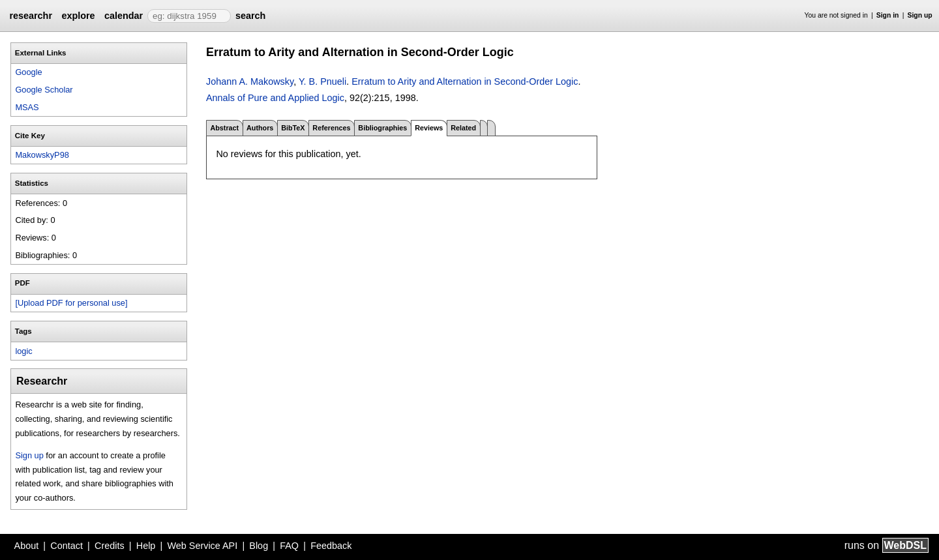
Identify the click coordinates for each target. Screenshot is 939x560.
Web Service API (202, 546)
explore (78, 16)
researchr (31, 16)
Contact (67, 546)
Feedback (331, 546)
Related (463, 128)
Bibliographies (382, 128)
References (331, 128)
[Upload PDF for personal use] (71, 303)
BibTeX (293, 128)
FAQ (289, 546)
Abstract (224, 128)
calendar (124, 16)
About (27, 546)
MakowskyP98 (42, 155)
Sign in (888, 15)
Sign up (920, 15)
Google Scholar (44, 90)
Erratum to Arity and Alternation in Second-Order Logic (465, 81)
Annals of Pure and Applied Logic (275, 98)
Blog (259, 546)
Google (28, 72)
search (250, 16)
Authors (260, 128)
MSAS (27, 107)
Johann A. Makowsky (250, 81)
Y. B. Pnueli (322, 81)
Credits (110, 546)
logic (23, 351)
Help (146, 546)
